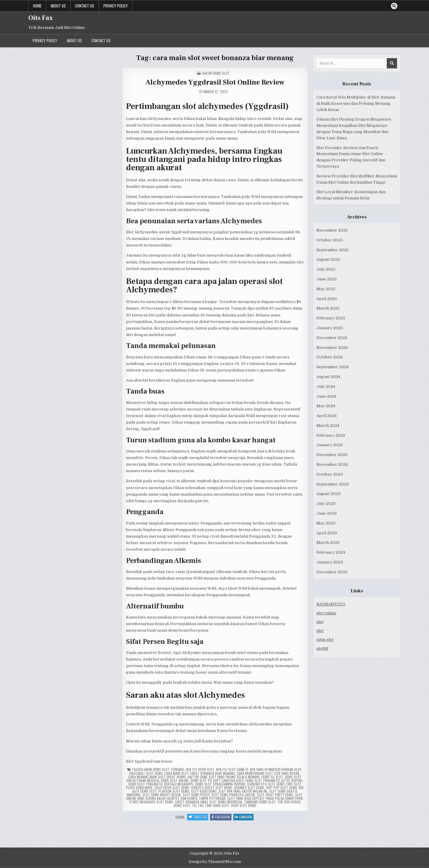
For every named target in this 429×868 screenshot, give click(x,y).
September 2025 (333, 250)
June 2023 (327, 513)
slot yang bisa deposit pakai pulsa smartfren (265, 798)
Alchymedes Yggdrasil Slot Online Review (215, 82)
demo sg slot (272, 777)
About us (58, 6)
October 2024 (329, 357)
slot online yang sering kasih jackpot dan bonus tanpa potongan (214, 796)
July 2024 (326, 387)
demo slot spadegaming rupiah (220, 784)
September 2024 (332, 367)
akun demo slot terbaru (164, 769)
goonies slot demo (249, 787)
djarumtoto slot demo (266, 784)
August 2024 (328, 377)
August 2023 (328, 494)
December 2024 (332, 338)
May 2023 (326, 523)
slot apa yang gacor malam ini (243, 791)
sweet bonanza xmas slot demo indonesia (209, 802)
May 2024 (326, 406)
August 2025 (328, 259)
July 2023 (326, 504)
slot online (326, 613)
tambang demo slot (260, 802)
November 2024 (332, 348)
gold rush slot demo (172, 787)
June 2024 (326, 396)
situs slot (325, 640)
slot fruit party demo (275, 795)
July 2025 (326, 269)
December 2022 (332, 572)
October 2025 (330, 240)
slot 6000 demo (204, 791)
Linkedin (244, 817)
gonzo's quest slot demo (212, 787)
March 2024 (328, 426)
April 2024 (327, 416)
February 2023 (331, 552)
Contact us (85, 6)
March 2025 (328, 308)
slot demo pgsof (196, 795)
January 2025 (330, 328)
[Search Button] (394, 6)
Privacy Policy (116, 6)
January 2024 (329, 445)
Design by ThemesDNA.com (215, 862)
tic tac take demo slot (210, 805)
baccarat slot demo (146, 773)
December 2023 (332, 455)
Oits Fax (41, 18)
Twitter (198, 817)
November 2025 (332, 230)
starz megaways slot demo (151, 802)
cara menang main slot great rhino (157, 777)
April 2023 (327, 533)
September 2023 (333, 484)
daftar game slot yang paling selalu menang (224, 777)
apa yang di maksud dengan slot (276, 769)
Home (37, 6)
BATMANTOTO (331, 604)
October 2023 (330, 474)
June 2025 (327, 279)
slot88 (322, 648)
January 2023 (330, 562)
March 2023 (328, 542)
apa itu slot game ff (232, 769)
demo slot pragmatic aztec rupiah (274, 780)
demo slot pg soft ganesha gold (217, 780)
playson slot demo (174, 791)
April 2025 (327, 299)
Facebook (222, 817)
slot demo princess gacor (233, 795)
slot (320, 622)
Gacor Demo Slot (216, 73)
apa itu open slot (200, 769)
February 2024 (331, 435)
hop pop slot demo (282, 787)
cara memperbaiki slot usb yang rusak (268, 773)
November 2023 (332, 465)
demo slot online (175, 780)
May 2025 (326, 289)
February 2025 (331, 318)
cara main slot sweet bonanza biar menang (200, 773)
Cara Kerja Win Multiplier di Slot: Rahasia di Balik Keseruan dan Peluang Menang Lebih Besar (356, 103)
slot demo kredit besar (162, 795)
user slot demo (244, 805)
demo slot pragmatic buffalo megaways (161, 784)
